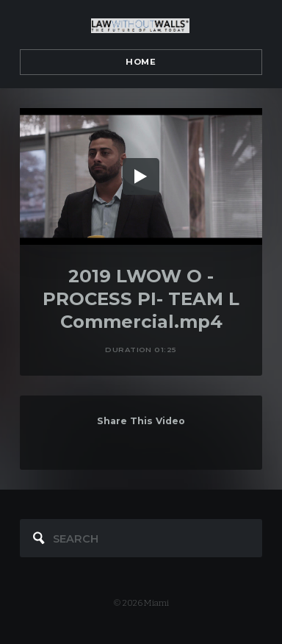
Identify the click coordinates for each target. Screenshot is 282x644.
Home (141, 62)
